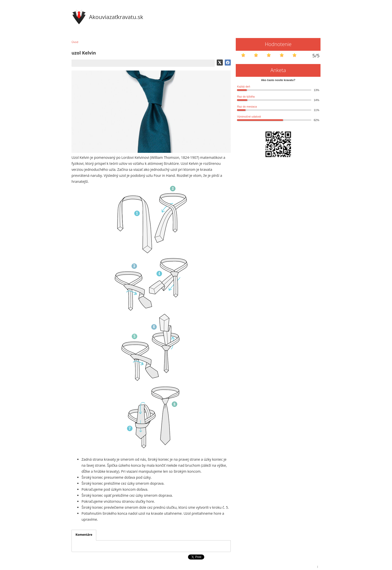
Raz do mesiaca (247, 107)
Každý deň (243, 87)
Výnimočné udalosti (249, 117)
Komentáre (84, 535)
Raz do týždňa (246, 97)
